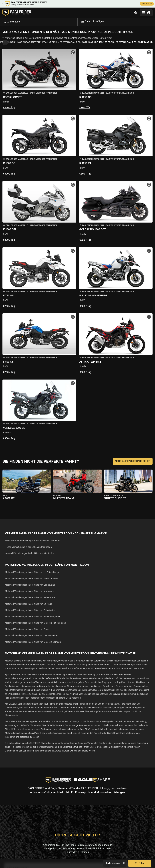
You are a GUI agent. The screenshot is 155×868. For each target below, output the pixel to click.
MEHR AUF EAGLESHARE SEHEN (133, 461)
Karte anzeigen (115, 863)
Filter (140, 863)
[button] (39, 79)
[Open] (77, 21)
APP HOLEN (147, 4)
